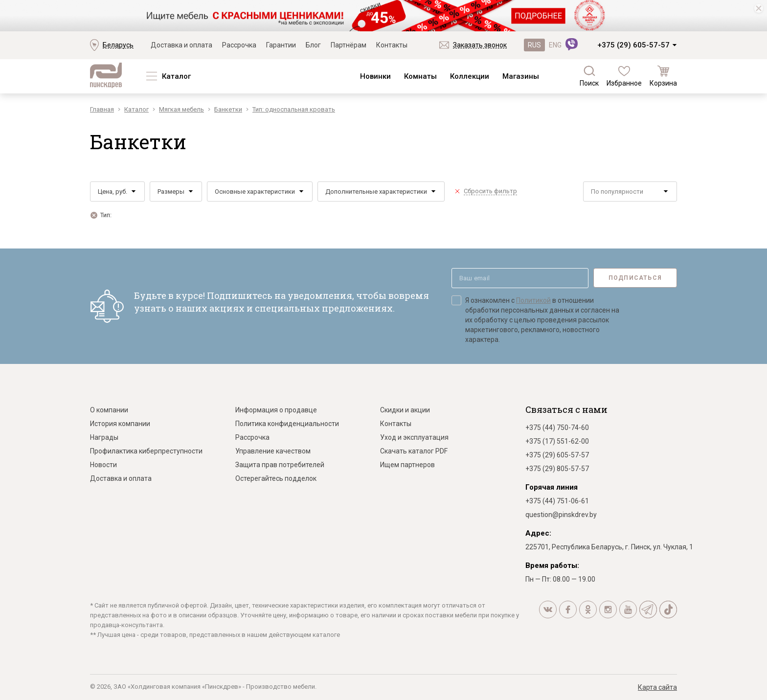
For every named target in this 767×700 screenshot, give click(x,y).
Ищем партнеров (407, 465)
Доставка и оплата (181, 45)
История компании (120, 424)
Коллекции (470, 76)
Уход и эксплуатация (414, 437)
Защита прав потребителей (280, 465)
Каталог (176, 76)
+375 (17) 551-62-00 (557, 441)
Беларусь (118, 45)
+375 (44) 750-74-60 (557, 428)
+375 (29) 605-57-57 (633, 45)
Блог (313, 45)
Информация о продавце (276, 410)
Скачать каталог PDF (414, 451)
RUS (534, 45)
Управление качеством (273, 451)
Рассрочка (239, 45)
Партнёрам (349, 45)
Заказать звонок (480, 45)
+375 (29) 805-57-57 (557, 469)
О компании (109, 410)
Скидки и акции (405, 410)
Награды (104, 437)
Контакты (392, 45)
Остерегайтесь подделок (276, 478)
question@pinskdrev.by (561, 515)
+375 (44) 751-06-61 (557, 501)
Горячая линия (552, 487)
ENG (555, 45)
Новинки (375, 76)
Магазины (521, 76)
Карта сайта (657, 687)
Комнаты (420, 76)
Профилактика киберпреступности (146, 451)
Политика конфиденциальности (287, 424)
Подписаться (635, 278)
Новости (103, 465)
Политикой (533, 300)
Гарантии (281, 45)
